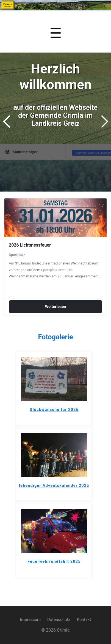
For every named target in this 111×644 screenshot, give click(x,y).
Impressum (30, 620)
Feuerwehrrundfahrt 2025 (54, 561)
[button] (105, 122)
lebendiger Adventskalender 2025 (54, 485)
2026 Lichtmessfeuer (30, 245)
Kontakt (84, 620)
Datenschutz (59, 620)
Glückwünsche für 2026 (54, 410)
